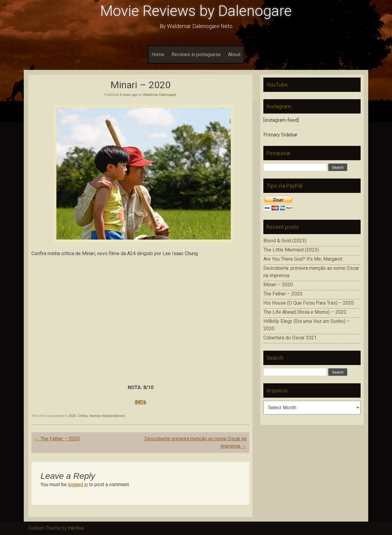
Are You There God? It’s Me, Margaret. (303, 259)
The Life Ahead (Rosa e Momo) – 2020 (305, 312)
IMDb (141, 402)
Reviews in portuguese (196, 54)
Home (158, 54)
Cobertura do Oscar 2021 (290, 338)
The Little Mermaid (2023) (291, 250)
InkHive (76, 528)
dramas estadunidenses (107, 416)
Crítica (83, 416)
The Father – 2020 (57, 439)
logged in (78, 484)
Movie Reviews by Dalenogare (196, 11)
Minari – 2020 (278, 285)
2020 (72, 416)
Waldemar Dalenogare (160, 95)
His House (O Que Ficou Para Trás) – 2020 (309, 303)
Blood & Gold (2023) (285, 241)
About (234, 54)
